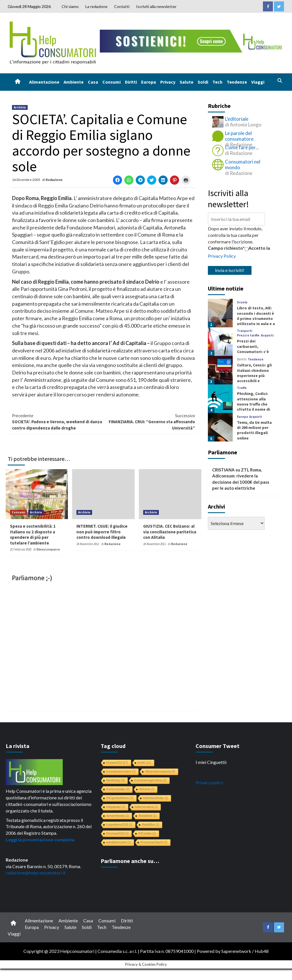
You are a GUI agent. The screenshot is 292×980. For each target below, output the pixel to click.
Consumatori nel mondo (243, 165)
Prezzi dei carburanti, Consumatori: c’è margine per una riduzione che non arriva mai (254, 354)
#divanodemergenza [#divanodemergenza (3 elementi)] (160, 772)
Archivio (20, 107)
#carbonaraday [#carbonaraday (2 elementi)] (118, 789)
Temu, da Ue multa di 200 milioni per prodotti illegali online (254, 430)
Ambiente (74, 82)
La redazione (96, 6)
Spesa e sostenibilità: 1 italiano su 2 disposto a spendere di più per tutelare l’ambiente (33, 535)
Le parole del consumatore (239, 136)
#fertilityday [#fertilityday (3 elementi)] (115, 780)
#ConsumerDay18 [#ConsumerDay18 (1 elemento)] (154, 842)
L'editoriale (237, 119)
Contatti (122, 6)
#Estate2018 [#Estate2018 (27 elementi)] (117, 763)
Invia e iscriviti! (230, 270)
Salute (186, 82)
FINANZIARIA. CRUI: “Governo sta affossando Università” (149, 422)
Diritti (131, 82)
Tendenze (237, 82)
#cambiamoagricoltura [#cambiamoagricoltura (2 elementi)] (150, 780)
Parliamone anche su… (130, 861)
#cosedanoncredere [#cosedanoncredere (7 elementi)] (121, 772)
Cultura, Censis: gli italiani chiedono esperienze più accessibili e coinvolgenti (254, 375)
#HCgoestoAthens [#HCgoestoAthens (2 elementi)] (120, 798)
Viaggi (258, 82)
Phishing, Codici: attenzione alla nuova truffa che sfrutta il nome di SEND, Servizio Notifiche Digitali (254, 407)
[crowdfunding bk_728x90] (192, 40)
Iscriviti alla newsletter (156, 6)
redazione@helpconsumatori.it (36, 873)
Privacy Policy (222, 256)
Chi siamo (70, 6)
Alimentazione (44, 82)
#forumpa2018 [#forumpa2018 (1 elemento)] (117, 833)
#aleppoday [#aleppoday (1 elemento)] (116, 807)
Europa (149, 82)
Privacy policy (209, 782)
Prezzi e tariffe (248, 335)
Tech (217, 82)
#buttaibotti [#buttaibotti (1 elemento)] (147, 816)
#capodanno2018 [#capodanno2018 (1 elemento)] (119, 825)
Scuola (242, 302)
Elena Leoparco (48, 549)
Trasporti (245, 331)
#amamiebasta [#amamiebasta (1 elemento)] (118, 816)
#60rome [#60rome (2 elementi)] (147, 789)
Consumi (111, 82)
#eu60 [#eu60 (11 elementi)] (144, 763)
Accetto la (257, 248)
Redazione (54, 180)
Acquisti (267, 335)
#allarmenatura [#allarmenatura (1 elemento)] (146, 807)
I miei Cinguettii (211, 762)
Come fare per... (242, 147)
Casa (93, 82)
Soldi (203, 82)
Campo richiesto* (226, 248)
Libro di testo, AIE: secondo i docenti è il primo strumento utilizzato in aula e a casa (256, 318)
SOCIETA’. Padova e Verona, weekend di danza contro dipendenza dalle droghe (58, 422)
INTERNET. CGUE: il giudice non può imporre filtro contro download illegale (102, 532)
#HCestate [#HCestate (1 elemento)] (147, 833)
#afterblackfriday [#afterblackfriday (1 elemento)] (155, 798)
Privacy (168, 82)
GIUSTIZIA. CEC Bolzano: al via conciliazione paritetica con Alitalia (170, 532)
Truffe (242, 388)
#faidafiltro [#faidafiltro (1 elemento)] (150, 825)
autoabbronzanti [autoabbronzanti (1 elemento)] (118, 842)
